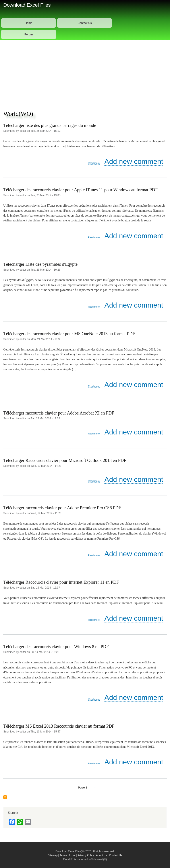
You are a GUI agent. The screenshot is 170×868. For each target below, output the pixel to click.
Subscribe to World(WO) (5, 797)
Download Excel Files (27, 5)
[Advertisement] (85, 74)
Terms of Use (68, 855)
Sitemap (53, 855)
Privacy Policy (86, 855)
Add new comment (134, 161)
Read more (94, 163)
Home (29, 23)
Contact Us (85, 23)
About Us (101, 855)
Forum (29, 34)
